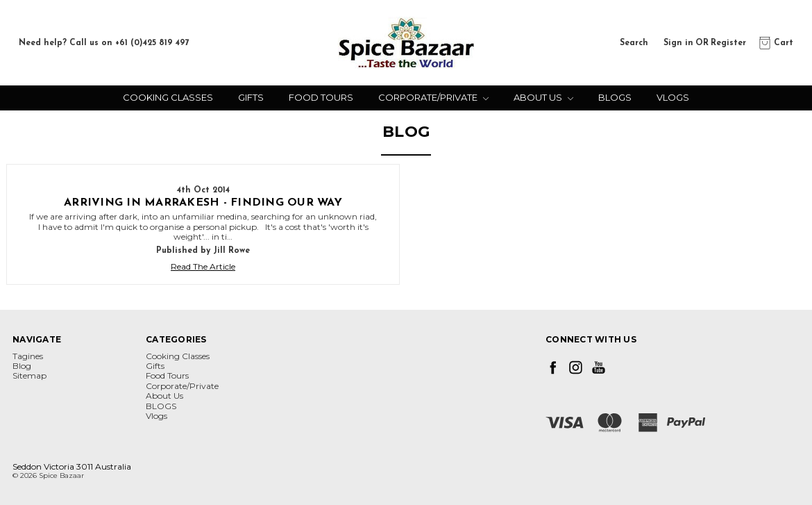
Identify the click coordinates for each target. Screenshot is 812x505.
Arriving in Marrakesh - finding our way (203, 203)
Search (634, 42)
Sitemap (29, 375)
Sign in (678, 42)
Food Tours (321, 97)
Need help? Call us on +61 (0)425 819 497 (104, 43)
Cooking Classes (168, 97)
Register (728, 42)
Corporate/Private (433, 97)
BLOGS (615, 97)
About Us (543, 97)
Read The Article (203, 267)
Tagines (28, 356)
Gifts (251, 97)
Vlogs (673, 97)
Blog (22, 366)
